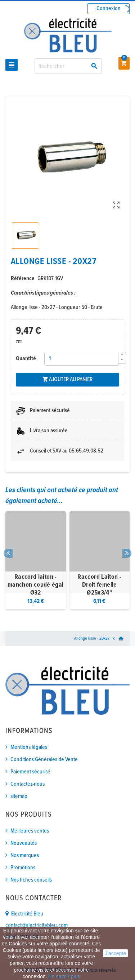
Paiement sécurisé (30, 772)
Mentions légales (29, 747)
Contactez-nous (28, 784)
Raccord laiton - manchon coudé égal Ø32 (35, 585)
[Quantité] (81, 359)
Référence (23, 279)
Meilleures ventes (30, 831)
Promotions (23, 868)
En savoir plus (64, 976)
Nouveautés (24, 843)
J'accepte (115, 953)
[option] (36, 560)
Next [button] (127, 553)
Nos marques (25, 855)
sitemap (19, 796)
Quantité (26, 359)
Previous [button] (8, 553)
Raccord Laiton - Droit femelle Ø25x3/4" (99, 585)
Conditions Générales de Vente (44, 760)
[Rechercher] (68, 66)
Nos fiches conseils (31, 880)
